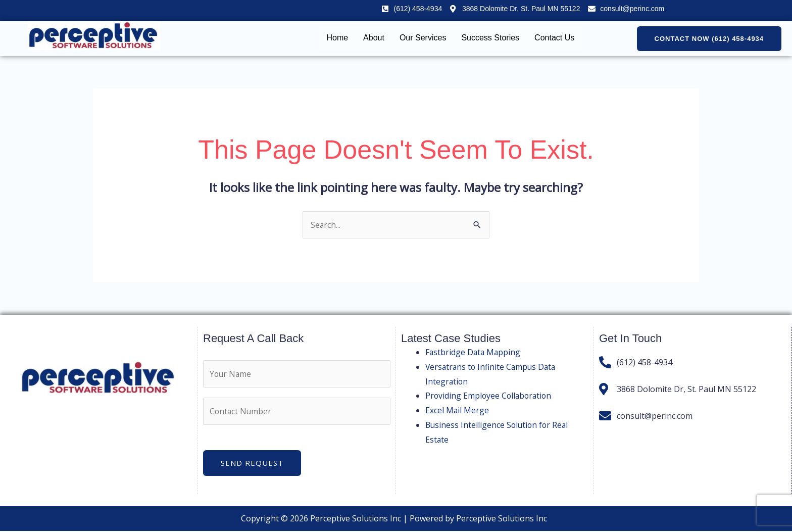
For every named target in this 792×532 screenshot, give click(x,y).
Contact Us (554, 38)
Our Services (423, 38)
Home (337, 38)
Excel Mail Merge (457, 411)
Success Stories (490, 38)
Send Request (252, 464)
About (374, 38)
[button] (709, 39)
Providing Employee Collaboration (490, 396)
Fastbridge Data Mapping (474, 352)
